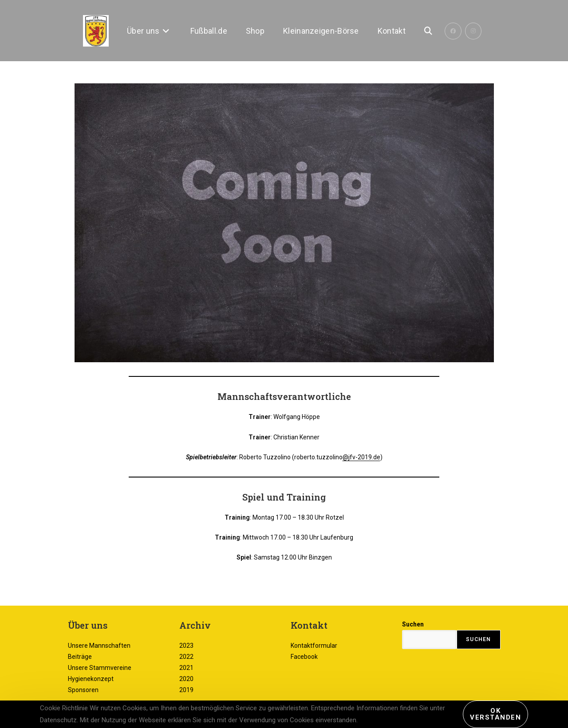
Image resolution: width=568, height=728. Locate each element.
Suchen (413, 624)
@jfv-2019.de (361, 457)
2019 (186, 690)
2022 (186, 657)
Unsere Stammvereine (100, 668)
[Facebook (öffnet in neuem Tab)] (453, 31)
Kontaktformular (314, 646)
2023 (186, 646)
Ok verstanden (495, 714)
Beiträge (80, 657)
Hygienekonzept (91, 679)
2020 (186, 679)
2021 (186, 668)
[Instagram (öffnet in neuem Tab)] (473, 31)
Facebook (304, 657)
